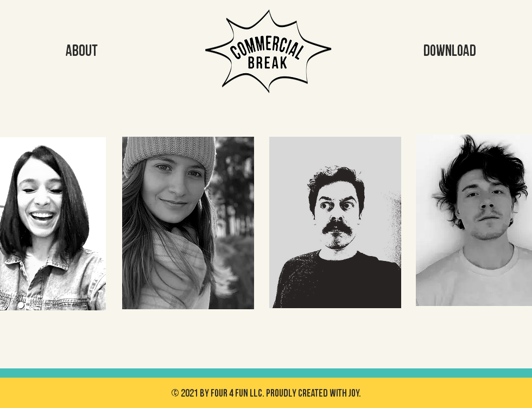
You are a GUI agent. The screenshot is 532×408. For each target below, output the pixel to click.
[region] (188, 234)
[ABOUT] (81, 51)
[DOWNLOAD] (449, 51)
